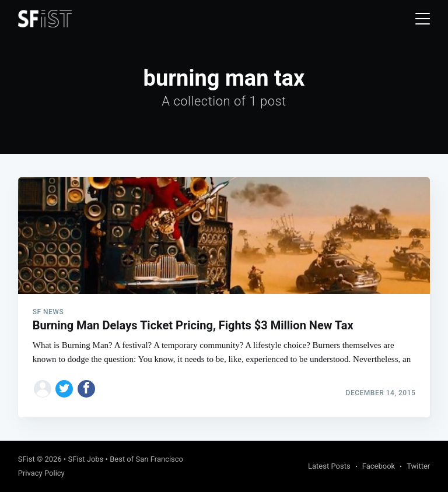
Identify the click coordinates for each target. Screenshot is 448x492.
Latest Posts (329, 466)
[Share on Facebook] (86, 389)
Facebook (379, 466)
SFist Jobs (85, 459)
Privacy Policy (41, 473)
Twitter (418, 466)
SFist (27, 459)
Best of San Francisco (146, 459)
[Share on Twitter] (64, 389)
